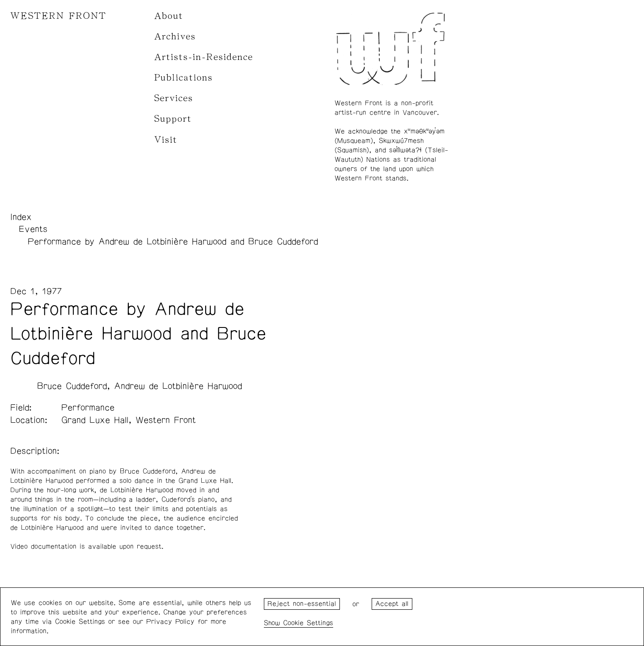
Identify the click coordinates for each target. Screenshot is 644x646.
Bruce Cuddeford (72, 386)
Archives (175, 36)
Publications (184, 78)
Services (174, 98)
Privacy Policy (170, 622)
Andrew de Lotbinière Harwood (178, 386)
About (169, 16)
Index (21, 217)
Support (173, 119)
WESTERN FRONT (58, 16)
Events (33, 229)
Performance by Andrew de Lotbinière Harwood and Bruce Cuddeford (173, 242)
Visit (166, 140)
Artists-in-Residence (204, 57)
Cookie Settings (308, 623)
